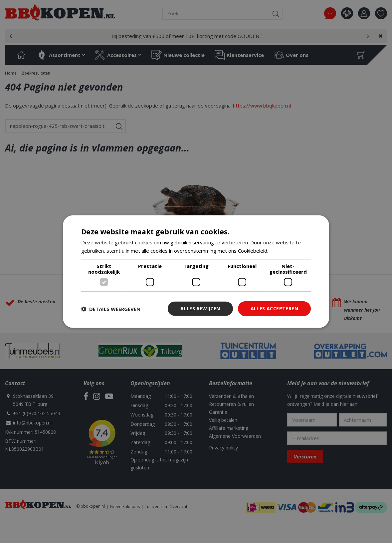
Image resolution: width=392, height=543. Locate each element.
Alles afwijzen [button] (200, 308)
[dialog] (196, 271)
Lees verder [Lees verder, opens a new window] (284, 250)
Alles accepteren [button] (274, 308)
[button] (111, 309)
